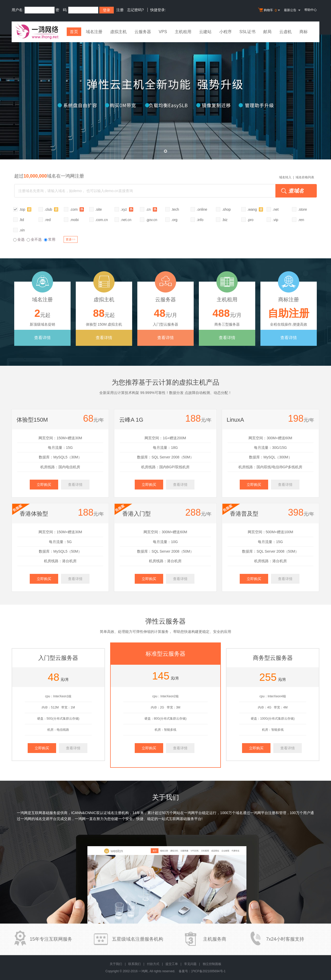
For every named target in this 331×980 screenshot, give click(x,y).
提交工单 (172, 964)
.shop (226, 209)
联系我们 (134, 964)
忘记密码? (136, 10)
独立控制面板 (212, 964)
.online (202, 209)
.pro (250, 220)
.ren (301, 220)
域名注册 (94, 32)
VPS (163, 32)
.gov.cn (152, 220)
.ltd (22, 220)
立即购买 (44, 485)
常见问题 (190, 964)
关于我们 (116, 964)
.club (51, 209)
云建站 (205, 32)
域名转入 (285, 177)
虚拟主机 (118, 32)
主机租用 (183, 32)
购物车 (270, 10)
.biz (225, 220)
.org (174, 220)
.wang (255, 209)
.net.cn (126, 220)
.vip (275, 220)
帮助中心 (311, 10)
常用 (50, 239)
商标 (304, 32)
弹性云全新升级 (165, 97)
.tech (175, 209)
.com (77, 209)
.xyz (127, 209)
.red (48, 220)
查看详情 (42, 338)
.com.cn (101, 220)
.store (302, 209)
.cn (151, 209)
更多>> (71, 239)
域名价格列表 (305, 177)
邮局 (267, 32)
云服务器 (143, 32)
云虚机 (285, 32)
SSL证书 (247, 32)
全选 (19, 239)
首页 (74, 32)
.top (25, 209)
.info (200, 220)
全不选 (34, 239)
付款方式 (153, 964)
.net (276, 209)
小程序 (225, 32)
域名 (239, 813)
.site (99, 209)
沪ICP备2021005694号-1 (208, 971)
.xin (22, 230)
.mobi (74, 220)
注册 (120, 10)
